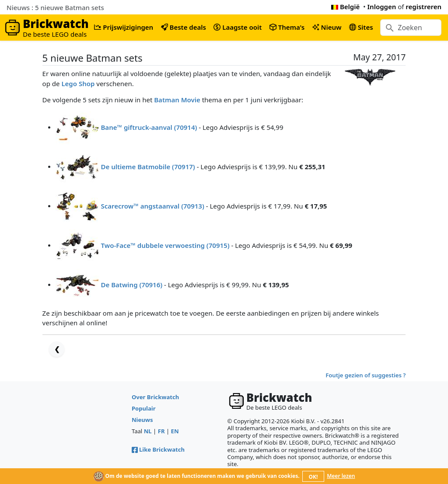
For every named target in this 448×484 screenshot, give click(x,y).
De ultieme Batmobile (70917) (148, 166)
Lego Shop (78, 84)
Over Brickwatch (155, 397)
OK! (313, 477)
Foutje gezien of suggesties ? (366, 375)
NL (148, 431)
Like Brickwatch (158, 449)
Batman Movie (177, 100)
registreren (423, 7)
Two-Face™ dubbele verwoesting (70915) (165, 245)
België (345, 7)
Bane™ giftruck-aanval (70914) (149, 127)
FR (161, 431)
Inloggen (382, 7)
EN (175, 431)
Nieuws (142, 420)
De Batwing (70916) (131, 284)
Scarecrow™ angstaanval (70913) (152, 205)
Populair (144, 408)
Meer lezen (341, 476)
